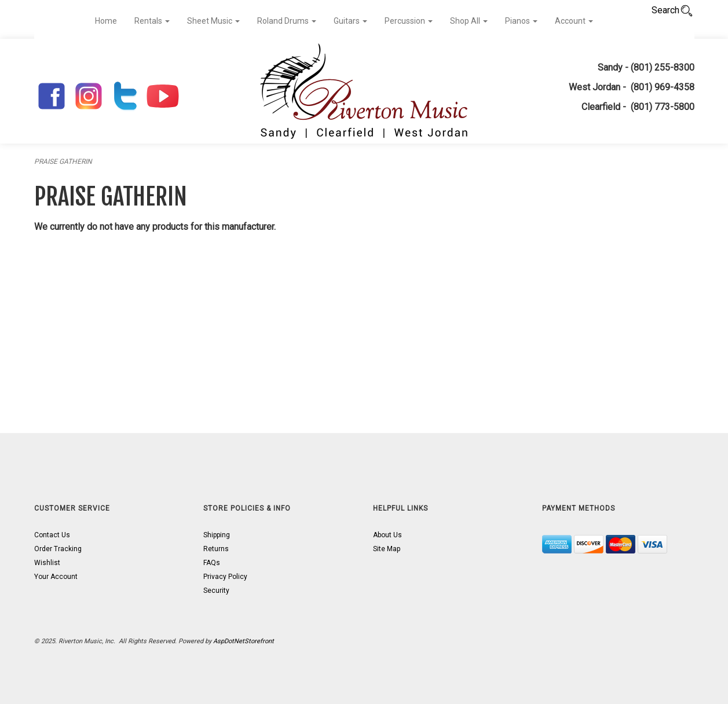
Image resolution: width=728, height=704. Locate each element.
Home (106, 21)
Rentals (152, 21)
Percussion (409, 21)
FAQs (212, 563)
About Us (387, 535)
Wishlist (47, 563)
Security (216, 591)
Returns (216, 549)
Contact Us (52, 535)
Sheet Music (213, 21)
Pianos (521, 21)
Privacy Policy (225, 577)
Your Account (56, 577)
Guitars (350, 21)
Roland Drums (287, 21)
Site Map (387, 549)
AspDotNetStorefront (244, 641)
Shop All (469, 21)
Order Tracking (58, 549)
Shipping (217, 535)
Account (574, 21)
